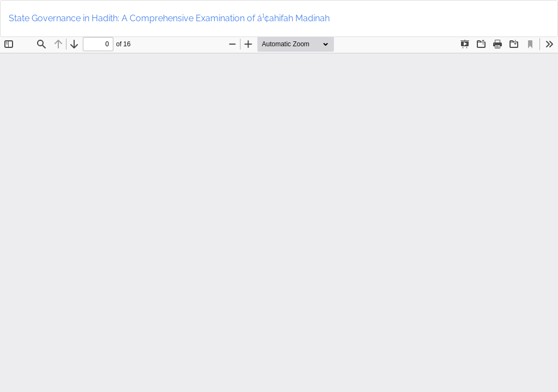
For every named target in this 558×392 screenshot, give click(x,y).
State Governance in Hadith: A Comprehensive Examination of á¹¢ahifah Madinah (169, 18)
